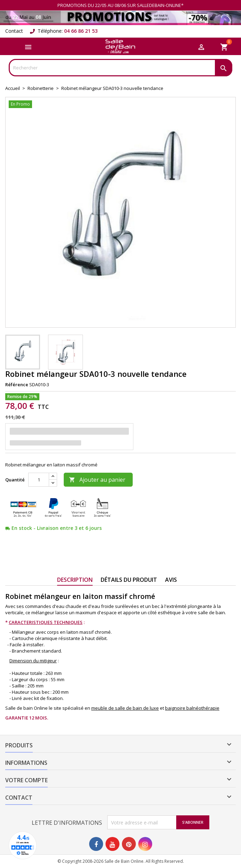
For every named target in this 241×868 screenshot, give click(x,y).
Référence (17, 384)
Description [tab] (75, 580)
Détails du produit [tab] (129, 580)
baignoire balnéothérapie (192, 708)
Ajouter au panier (97, 480)
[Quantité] (39, 480)
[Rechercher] (120, 68)
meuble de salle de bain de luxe (125, 708)
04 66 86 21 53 (81, 31)
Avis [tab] (171, 580)
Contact (14, 31)
